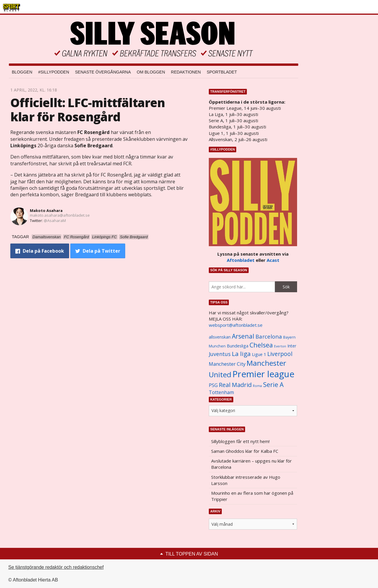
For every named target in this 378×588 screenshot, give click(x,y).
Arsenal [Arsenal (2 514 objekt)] (243, 336)
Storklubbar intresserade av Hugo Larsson (246, 480)
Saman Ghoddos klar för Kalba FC (245, 451)
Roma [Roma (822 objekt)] (257, 386)
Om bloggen (151, 72)
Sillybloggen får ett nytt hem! (240, 441)
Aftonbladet (241, 260)
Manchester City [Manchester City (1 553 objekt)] (227, 364)
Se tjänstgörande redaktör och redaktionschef (56, 567)
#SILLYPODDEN (54, 72)
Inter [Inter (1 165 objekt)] (292, 346)
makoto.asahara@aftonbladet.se (60, 215)
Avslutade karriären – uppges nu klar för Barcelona (251, 464)
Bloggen (22, 72)
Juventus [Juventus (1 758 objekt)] (220, 354)
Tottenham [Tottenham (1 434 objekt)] (221, 392)
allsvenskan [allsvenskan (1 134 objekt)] (220, 337)
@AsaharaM (55, 220)
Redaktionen (186, 72)
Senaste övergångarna (103, 72)
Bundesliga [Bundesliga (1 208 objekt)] (238, 346)
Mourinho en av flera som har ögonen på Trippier (252, 496)
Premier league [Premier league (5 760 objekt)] (263, 374)
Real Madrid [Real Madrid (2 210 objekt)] (235, 385)
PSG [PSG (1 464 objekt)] (213, 385)
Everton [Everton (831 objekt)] (280, 346)
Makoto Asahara (46, 210)
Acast (273, 260)
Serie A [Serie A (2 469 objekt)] (273, 384)
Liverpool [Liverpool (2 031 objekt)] (280, 354)
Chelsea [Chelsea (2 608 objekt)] (261, 345)
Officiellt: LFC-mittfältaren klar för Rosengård (88, 110)
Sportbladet (222, 72)
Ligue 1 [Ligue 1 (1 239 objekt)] (259, 354)
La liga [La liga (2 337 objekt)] (241, 354)
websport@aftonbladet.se (236, 325)
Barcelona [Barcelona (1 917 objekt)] (269, 336)
